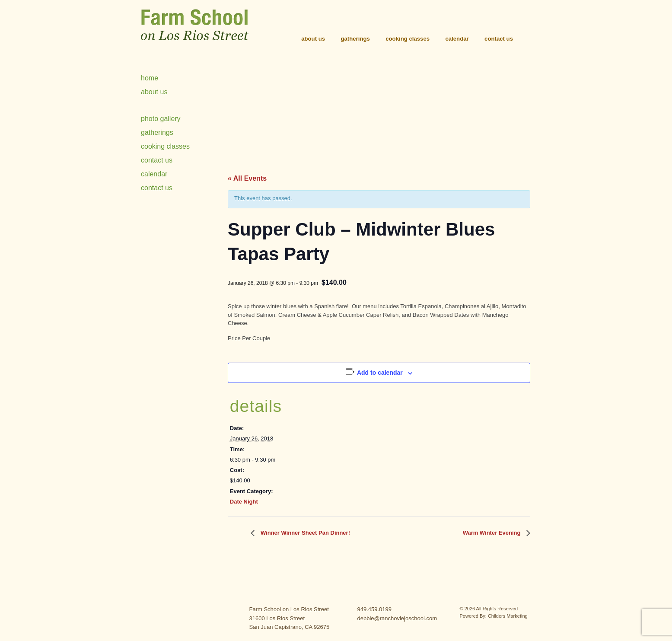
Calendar (457, 39)
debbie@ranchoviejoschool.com (397, 618)
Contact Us (499, 39)
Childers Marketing (508, 616)
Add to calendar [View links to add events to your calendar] (380, 373)
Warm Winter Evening (492, 533)
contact (177, 615)
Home (150, 78)
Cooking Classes (408, 39)
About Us (313, 39)
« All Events (247, 178)
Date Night (244, 502)
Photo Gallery (161, 119)
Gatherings (355, 39)
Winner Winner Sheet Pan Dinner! (304, 533)
